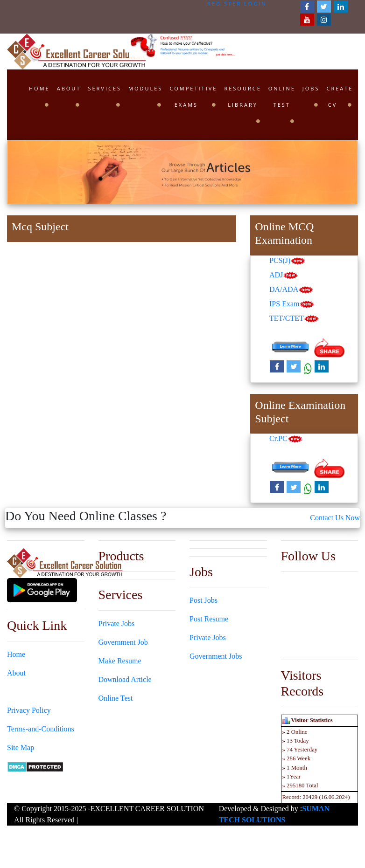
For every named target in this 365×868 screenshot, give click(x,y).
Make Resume (120, 661)
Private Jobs (117, 623)
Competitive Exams (193, 96)
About (69, 88)
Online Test (282, 96)
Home (39, 88)
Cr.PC (286, 440)
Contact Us (24, 692)
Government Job (123, 642)
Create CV (340, 96)
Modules (145, 88)
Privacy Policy (29, 710)
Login (256, 3)
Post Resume (209, 619)
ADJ (284, 276)
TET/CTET (294, 319)
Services (105, 88)
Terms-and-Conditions (41, 729)
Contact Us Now (335, 518)
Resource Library (242, 96)
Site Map (21, 747)
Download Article (125, 679)
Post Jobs (204, 600)
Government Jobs (216, 656)
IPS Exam (292, 305)
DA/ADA (291, 290)
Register (224, 3)
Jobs (311, 88)
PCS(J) (288, 261)
